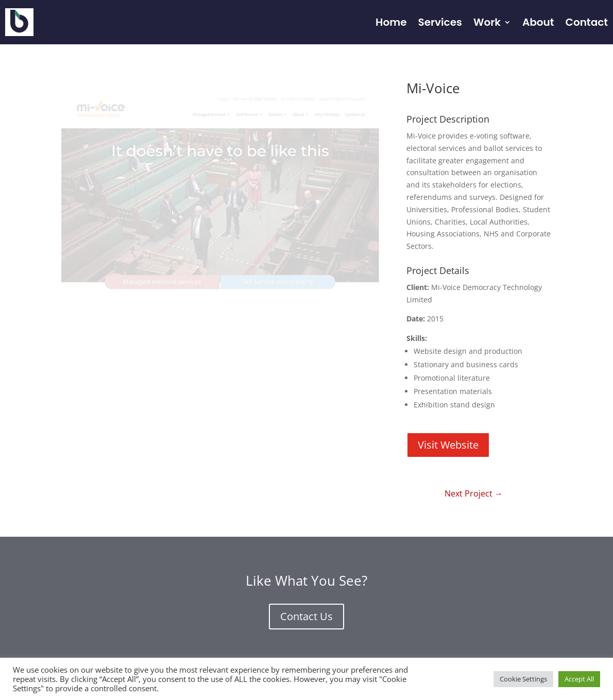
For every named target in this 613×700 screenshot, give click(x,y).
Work (487, 22)
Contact (587, 22)
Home (391, 22)
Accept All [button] (579, 679)
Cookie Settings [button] (523, 679)
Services (440, 22)
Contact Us (306, 616)
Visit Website (448, 445)
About (538, 22)
